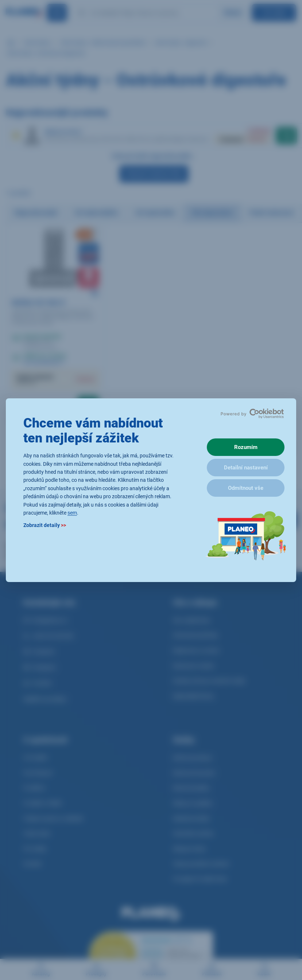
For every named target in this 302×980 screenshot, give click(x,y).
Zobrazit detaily (45, 525)
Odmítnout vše (246, 488)
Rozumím (246, 447)
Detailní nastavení (246, 468)
